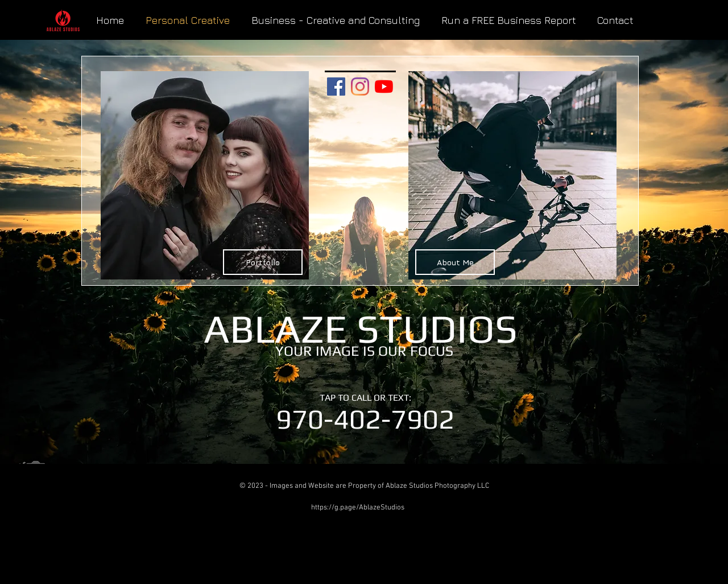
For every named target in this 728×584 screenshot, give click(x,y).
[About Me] (455, 262)
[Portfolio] (263, 262)
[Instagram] (360, 87)
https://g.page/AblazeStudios (358, 508)
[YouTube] (384, 87)
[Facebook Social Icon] (336, 87)
